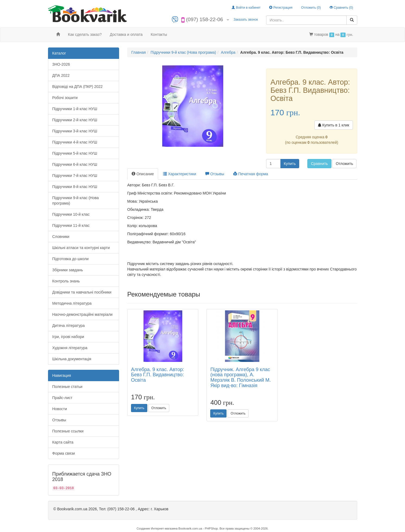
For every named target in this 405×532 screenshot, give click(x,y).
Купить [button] (290, 164)
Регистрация (281, 8)
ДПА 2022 (61, 75)
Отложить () (311, 8)
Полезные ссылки (68, 431)
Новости (60, 409)
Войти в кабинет (246, 8)
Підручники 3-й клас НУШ (75, 131)
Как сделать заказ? (85, 34)
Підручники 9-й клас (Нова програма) (76, 200)
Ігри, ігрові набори (68, 337)
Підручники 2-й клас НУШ (75, 120)
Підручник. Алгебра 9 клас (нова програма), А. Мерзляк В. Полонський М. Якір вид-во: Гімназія (240, 378)
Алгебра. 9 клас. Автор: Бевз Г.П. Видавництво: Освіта (158, 375)
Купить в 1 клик (334, 125)
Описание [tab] (143, 174)
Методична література (72, 303)
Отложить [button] (345, 164)
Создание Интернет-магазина (157, 528)
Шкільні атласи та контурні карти (81, 248)
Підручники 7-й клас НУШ (75, 176)
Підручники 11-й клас (71, 225)
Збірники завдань (68, 270)
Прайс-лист (63, 398)
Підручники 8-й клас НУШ (75, 187)
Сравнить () (341, 8)
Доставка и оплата (126, 34)
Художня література (70, 348)
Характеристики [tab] (180, 174)
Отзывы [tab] (215, 174)
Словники (61, 237)
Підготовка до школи (71, 259)
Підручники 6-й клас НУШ (75, 164)
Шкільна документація (72, 359)
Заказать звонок (246, 20)
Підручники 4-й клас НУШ (75, 142)
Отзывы (59, 420)
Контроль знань (66, 281)
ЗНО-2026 (61, 64)
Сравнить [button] (319, 164)
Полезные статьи (67, 387)
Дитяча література (69, 326)
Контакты (159, 34)
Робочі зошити (65, 98)
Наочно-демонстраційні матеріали (82, 314)
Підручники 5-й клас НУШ (75, 153)
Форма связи (64, 453)
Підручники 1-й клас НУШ (75, 109)
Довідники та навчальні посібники (82, 292)
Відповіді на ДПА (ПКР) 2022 (78, 87)
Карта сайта (63, 442)
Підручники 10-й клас (71, 214)
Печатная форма (251, 174)
